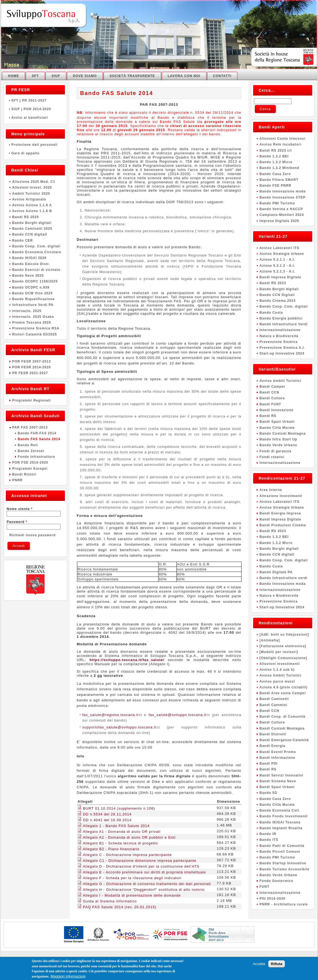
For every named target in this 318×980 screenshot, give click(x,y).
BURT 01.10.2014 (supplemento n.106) (119, 808)
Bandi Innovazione (276, 410)
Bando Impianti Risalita (281, 828)
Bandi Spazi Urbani (277, 422)
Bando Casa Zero (275, 174)
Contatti (222, 76)
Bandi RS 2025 (25, 217)
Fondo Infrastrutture (36, 457)
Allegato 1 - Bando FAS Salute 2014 (116, 826)
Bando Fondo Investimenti (284, 816)
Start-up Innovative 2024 (282, 353)
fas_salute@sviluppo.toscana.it (179, 715)
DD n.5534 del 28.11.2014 (107, 814)
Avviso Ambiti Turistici (280, 381)
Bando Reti (28, 445)
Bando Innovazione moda (283, 191)
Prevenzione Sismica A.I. (282, 348)
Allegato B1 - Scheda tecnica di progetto (120, 843)
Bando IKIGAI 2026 (29, 258)
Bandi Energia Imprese (280, 513)
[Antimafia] (270, 640)
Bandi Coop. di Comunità (282, 717)
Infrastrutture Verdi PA (33, 305)
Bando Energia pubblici (281, 318)
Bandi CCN (269, 392)
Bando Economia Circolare (37, 252)
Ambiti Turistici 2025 (31, 194)
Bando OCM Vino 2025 (32, 293)
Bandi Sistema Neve (278, 781)
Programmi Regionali (31, 400)
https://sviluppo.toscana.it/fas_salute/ (127, 660)
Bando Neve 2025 (28, 276)
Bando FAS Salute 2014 (39, 439)
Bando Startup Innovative (283, 863)
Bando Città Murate (277, 428)
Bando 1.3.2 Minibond (279, 168)
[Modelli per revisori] (279, 652)
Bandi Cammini (273, 705)
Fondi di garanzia (275, 451)
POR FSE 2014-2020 (30, 463)
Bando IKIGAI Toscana (280, 822)
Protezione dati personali (35, 145)
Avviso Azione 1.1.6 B (32, 211)
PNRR (17, 480)
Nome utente (20, 509)
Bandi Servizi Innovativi (281, 775)
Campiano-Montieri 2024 (282, 215)
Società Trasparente (132, 76)
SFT (35, 76)
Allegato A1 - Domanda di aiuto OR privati (122, 832)
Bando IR (268, 834)
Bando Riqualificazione (33, 299)
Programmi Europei (30, 469)
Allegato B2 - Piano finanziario (111, 849)
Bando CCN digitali (30, 234)
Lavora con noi (184, 76)
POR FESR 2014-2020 (31, 367)
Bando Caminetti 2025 (32, 229)
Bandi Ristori (24, 474)
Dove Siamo (85, 76)
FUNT (264, 887)
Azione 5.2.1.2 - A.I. (277, 266)
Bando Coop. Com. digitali (36, 246)
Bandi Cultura (272, 398)
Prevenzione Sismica (279, 342)
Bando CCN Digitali (277, 295)
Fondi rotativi (272, 457)
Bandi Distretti (273, 734)
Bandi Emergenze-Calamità (284, 740)
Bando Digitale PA (276, 572)
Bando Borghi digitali (32, 223)
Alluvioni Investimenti (280, 664)
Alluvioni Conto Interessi (282, 139)
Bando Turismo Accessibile (284, 869)
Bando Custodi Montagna (283, 434)
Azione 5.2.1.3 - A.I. (277, 271)
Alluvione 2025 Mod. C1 (34, 182)
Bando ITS (269, 840)
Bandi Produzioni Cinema (283, 525)
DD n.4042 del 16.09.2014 (107, 820)
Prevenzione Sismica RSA (36, 328)
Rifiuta (276, 966)
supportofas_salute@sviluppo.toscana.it (121, 727)
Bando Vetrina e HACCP (281, 209)
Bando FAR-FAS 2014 (37, 433)
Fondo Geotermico (276, 881)
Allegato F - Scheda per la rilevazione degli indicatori (132, 878)
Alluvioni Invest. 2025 (32, 187)
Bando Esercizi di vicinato (36, 270)
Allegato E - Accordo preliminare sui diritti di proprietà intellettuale (144, 872)
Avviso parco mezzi (277, 681)
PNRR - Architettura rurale (284, 904)
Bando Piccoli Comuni (280, 852)
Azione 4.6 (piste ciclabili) (283, 687)
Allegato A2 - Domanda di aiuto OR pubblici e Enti (129, 837)
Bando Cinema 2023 (278, 301)
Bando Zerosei (31, 451)
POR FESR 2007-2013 (31, 361)
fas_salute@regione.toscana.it (112, 715)
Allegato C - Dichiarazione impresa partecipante (127, 855)
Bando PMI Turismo (277, 203)
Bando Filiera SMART (279, 180)
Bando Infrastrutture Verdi (284, 324)
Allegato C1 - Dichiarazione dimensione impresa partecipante (140, 861)
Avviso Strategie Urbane (282, 254)
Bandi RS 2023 (273, 283)
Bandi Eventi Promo (278, 752)
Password (17, 522)
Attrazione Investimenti (281, 496)
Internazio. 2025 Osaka (33, 317)
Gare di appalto (35, 153)
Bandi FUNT (270, 404)
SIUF (56, 76)
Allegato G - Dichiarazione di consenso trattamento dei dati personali (147, 884)
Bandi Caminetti (274, 699)
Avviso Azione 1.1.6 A (32, 205)
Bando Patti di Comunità (282, 846)
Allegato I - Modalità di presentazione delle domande (132, 895)
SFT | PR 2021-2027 (35, 101)
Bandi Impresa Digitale (280, 277)
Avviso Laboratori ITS (279, 248)
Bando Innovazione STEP (283, 197)
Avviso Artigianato (29, 199)
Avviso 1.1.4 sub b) (277, 670)
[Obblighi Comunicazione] (283, 658)
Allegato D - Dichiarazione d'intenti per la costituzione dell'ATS (141, 866)
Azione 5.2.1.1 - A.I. (277, 260)
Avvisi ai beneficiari (35, 118)
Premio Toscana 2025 (32, 323)
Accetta (259, 966)
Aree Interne (271, 490)
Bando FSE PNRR (275, 186)
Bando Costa (271, 313)
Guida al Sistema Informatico (110, 901)
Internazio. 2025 (27, 311)
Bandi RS (268, 416)
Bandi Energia (272, 746)
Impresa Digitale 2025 (279, 221)
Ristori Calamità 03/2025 (35, 334)
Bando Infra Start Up (278, 439)
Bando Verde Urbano (278, 445)
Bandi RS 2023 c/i (276, 150)
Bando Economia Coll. (280, 810)
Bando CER (22, 241)
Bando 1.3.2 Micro (276, 162)
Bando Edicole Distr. (31, 264)
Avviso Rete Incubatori (280, 144)
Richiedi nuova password (33, 535)
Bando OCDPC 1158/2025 (35, 281)
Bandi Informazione (277, 758)
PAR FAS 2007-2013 (30, 427)
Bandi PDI (269, 764)
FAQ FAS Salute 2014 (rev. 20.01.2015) (120, 907)
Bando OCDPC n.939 (31, 287)
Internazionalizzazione (280, 330)
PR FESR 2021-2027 (30, 373)
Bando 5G (268, 793)
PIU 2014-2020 (272, 899)
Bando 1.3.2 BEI (274, 156)
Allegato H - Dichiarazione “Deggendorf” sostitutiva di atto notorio (144, 890)
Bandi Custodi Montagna (282, 728)
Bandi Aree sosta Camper (283, 693)
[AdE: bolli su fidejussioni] (284, 635)
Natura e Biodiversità (279, 336)
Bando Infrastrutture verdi (283, 578)
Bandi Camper (272, 387)
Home (14, 76)
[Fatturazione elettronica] (283, 646)
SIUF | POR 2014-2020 (35, 109)
